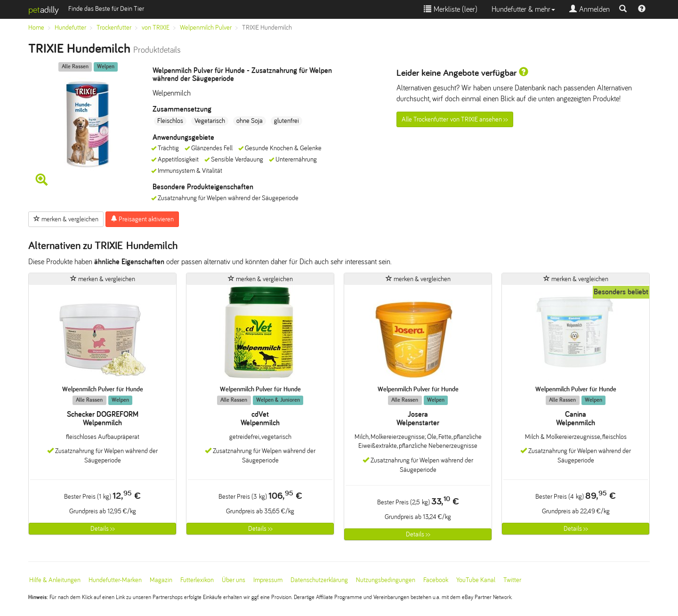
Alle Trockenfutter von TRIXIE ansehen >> (455, 119)
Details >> (103, 529)
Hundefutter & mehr (523, 9)
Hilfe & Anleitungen (55, 580)
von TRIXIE (156, 28)
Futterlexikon (197, 580)
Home (36, 28)
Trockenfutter (114, 28)
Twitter (512, 580)
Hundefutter (70, 28)
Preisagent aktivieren (142, 219)
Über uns (234, 580)
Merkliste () (451, 9)
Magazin (161, 580)
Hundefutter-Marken (115, 580)
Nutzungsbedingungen (386, 580)
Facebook (436, 580)
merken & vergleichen (66, 219)
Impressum (268, 580)
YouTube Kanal (476, 580)
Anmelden (589, 9)
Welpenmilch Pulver (206, 28)
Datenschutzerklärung (319, 580)
